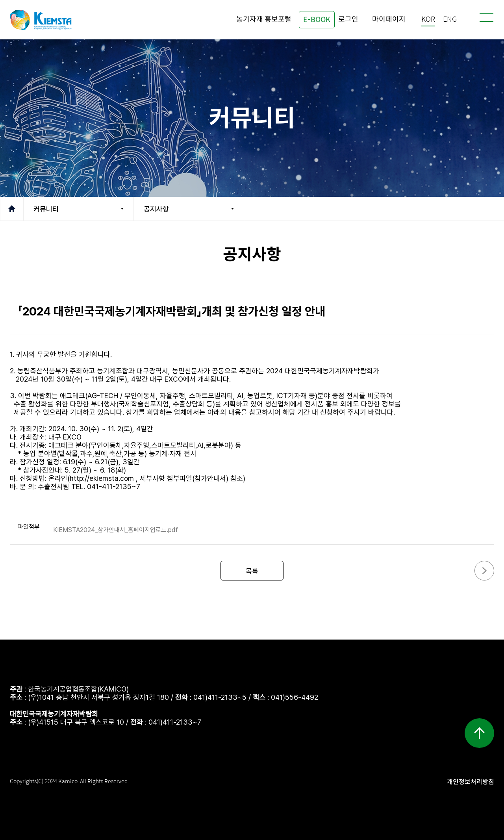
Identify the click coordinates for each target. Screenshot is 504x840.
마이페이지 (389, 19)
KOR (428, 19)
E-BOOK (317, 20)
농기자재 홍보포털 (264, 19)
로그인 (348, 19)
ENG (450, 19)
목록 (252, 571)
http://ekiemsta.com (102, 478)
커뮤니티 (46, 209)
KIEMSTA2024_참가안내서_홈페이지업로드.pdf (116, 530)
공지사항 (156, 209)
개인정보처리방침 (471, 782)
